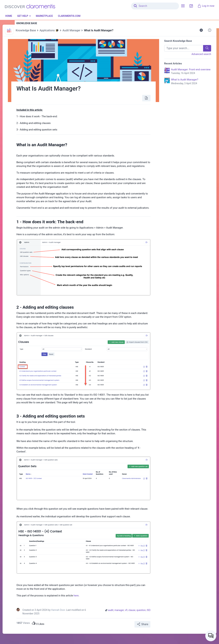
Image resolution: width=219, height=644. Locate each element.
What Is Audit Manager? (191, 82)
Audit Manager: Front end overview (191, 72)
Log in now (206, 6)
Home (9, 16)
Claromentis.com (69, 16)
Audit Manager (71, 30)
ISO (149, 610)
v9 (126, 610)
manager (119, 610)
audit (111, 610)
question (141, 610)
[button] (183, 6)
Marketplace (44, 16)
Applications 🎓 (49, 30)
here (76, 596)
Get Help (23, 16)
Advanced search (201, 54)
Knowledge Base (26, 30)
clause (132, 610)
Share (142, 624)
